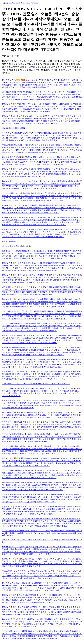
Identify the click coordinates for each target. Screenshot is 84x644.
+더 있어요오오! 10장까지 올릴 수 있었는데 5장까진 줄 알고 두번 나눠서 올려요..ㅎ (36, 384)
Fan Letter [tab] (20, 3)
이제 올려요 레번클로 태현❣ (14, 128)
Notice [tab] (35, 3)
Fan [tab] (10, 3)
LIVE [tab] (31, 3)
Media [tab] (26, 3)
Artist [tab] (14, 3)
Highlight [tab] (5, 3)
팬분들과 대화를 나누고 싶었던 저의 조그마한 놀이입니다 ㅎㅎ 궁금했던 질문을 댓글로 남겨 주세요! (42, 541)
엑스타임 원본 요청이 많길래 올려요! (17, 246)
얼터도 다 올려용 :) (10, 241)
